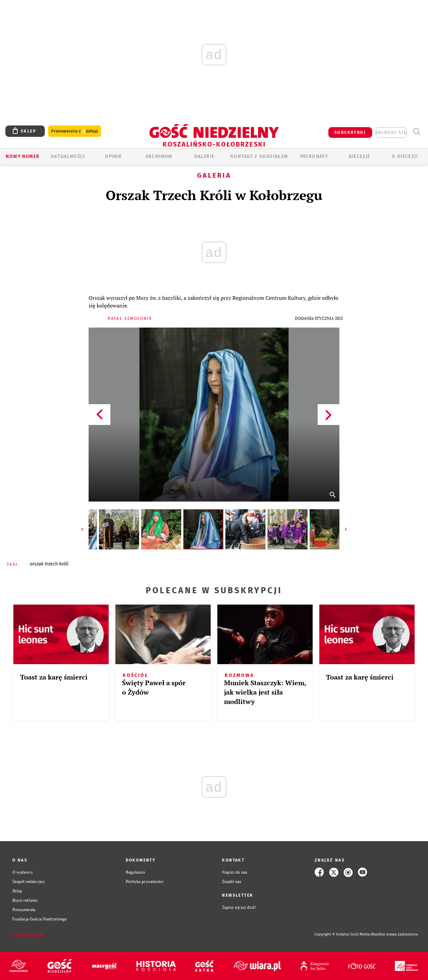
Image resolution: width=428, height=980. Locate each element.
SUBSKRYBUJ (350, 132)
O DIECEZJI (405, 156)
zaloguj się (391, 132)
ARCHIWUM (159, 156)
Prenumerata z (75, 131)
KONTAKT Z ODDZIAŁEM (259, 156)
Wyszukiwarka (416, 132)
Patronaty (314, 156)
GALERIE (204, 156)
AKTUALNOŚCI (68, 156)
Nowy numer (23, 156)
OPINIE (113, 156)
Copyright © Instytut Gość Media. (343, 934)
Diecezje (360, 156)
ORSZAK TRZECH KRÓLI (49, 564)
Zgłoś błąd (28, 934)
